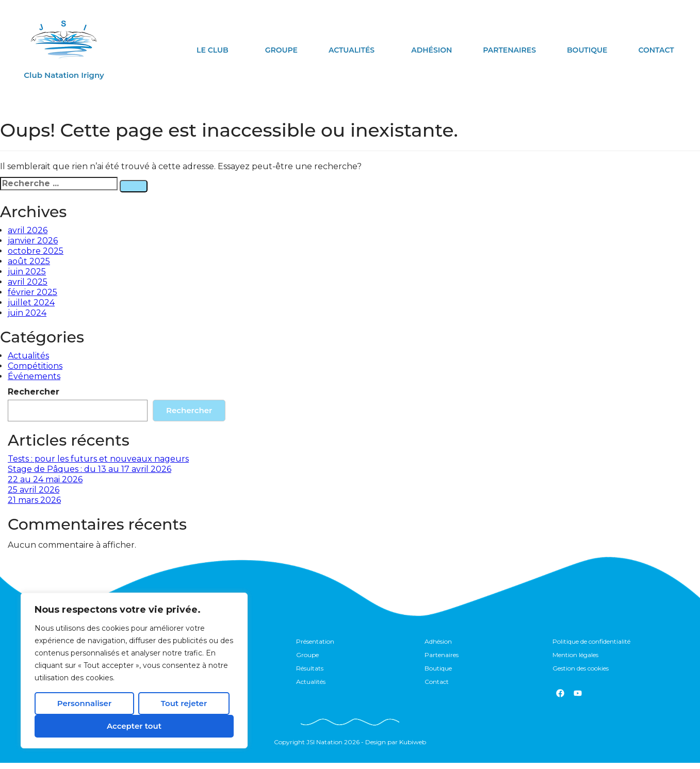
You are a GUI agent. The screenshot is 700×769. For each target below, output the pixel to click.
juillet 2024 (31, 302)
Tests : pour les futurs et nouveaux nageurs (98, 459)
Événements (34, 376)
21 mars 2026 (34, 500)
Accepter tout (134, 726)
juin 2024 (27, 313)
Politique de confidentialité (591, 642)
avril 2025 (28, 282)
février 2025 (32, 292)
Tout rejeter (184, 703)
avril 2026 (28, 230)
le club (213, 50)
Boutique (587, 50)
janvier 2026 (33, 241)
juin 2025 (27, 272)
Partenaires (509, 50)
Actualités (352, 50)
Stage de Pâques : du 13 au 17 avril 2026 (89, 469)
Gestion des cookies (581, 673)
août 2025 (29, 261)
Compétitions (35, 366)
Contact (656, 50)
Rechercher (34, 392)
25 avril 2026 (34, 490)
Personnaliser (84, 703)
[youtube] (578, 699)
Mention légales (575, 658)
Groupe (281, 50)
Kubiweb (413, 748)
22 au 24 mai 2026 (45, 479)
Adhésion (432, 50)
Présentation (315, 642)
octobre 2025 (36, 251)
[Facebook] (560, 699)
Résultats (310, 673)
